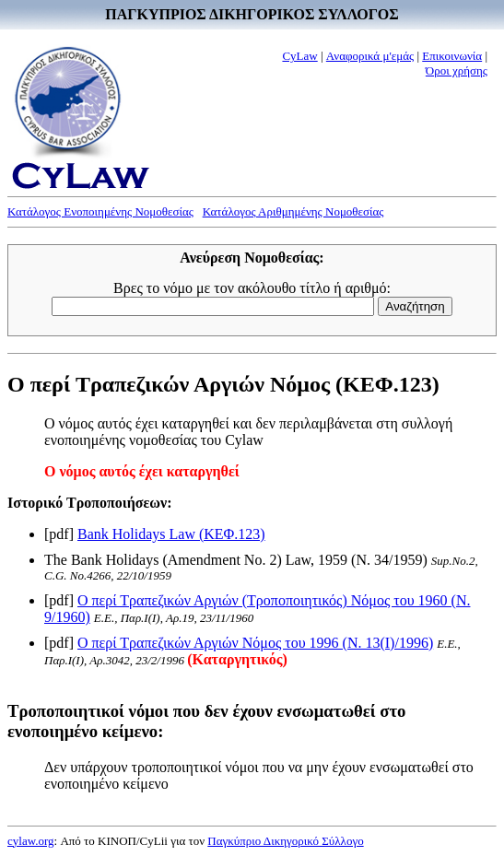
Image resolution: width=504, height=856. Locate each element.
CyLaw (299, 56)
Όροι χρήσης (457, 70)
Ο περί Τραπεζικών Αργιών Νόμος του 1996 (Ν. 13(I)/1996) (255, 643)
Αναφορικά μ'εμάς (370, 56)
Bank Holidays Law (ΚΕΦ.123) (171, 534)
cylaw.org (31, 841)
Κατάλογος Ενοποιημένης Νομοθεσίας (100, 211)
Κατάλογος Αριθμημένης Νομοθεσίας (293, 211)
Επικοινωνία (452, 56)
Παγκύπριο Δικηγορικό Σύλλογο (285, 841)
